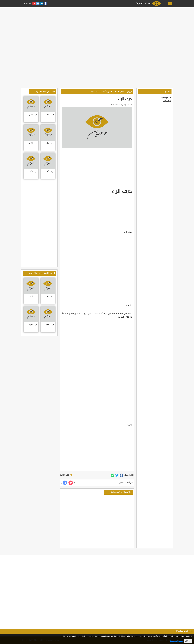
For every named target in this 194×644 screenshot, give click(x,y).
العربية (28, 3)
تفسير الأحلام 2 (106, 92)
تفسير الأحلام (119, 92)
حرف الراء (95, 92)
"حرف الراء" (164, 98)
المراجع (166, 101)
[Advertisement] (97, 27)
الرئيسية (129, 92)
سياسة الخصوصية (177, 641)
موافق (188, 641)
